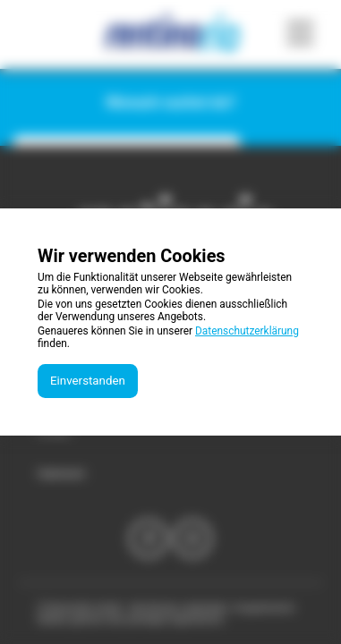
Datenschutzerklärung (247, 331)
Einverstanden (88, 381)
